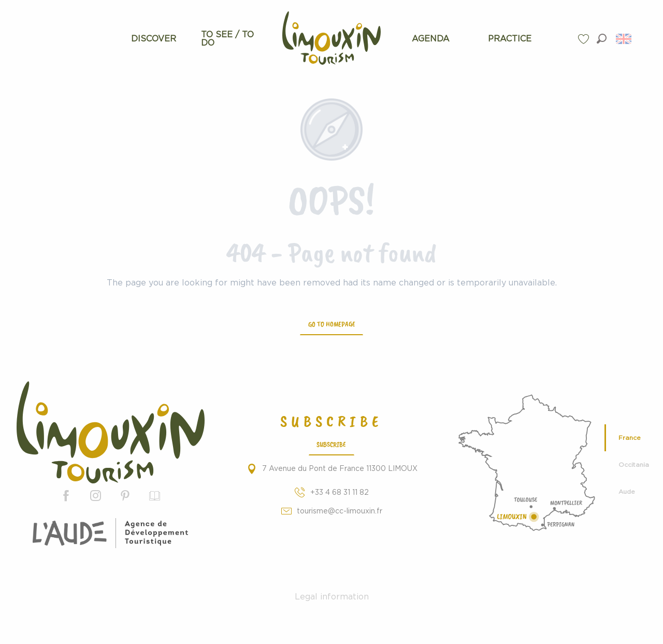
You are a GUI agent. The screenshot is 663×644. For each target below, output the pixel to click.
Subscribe (331, 444)
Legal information (332, 597)
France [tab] (630, 438)
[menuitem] (154, 39)
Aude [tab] (627, 492)
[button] (602, 39)
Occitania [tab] (634, 465)
